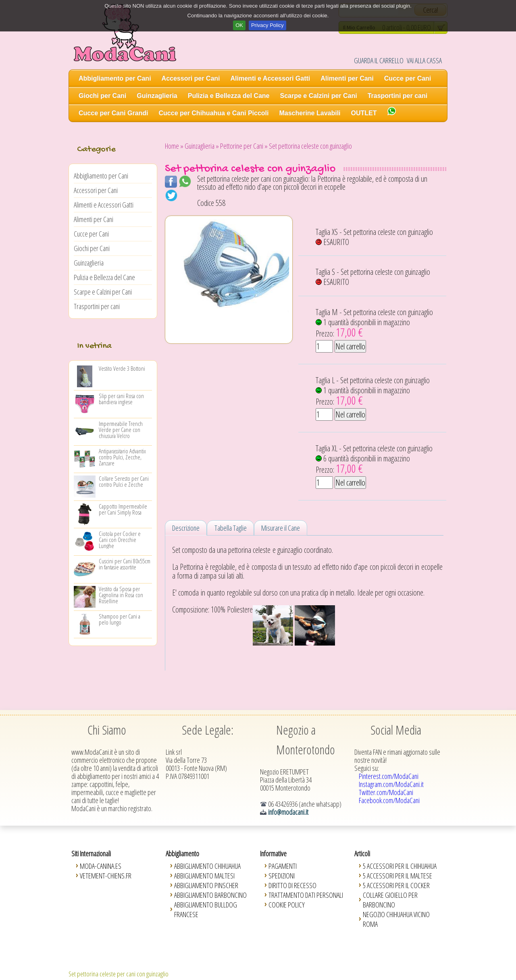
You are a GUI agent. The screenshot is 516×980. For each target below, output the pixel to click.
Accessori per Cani (191, 78)
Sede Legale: (208, 730)
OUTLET (364, 113)
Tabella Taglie (231, 528)
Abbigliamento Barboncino (210, 895)
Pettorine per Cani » (244, 146)
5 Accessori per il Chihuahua (400, 866)
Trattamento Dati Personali (306, 895)
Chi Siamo (107, 730)
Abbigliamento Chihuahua (207, 866)
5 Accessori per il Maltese (397, 876)
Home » (174, 146)
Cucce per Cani (408, 78)
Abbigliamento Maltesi (204, 876)
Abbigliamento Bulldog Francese (206, 909)
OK (239, 25)
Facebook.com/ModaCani (389, 800)
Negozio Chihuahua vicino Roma (396, 919)
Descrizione (186, 528)
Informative (273, 853)
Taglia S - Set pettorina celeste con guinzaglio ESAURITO (373, 277)
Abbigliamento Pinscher (206, 885)
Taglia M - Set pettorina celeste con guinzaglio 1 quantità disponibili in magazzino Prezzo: (374, 323)
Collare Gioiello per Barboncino (390, 900)
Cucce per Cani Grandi (113, 113)
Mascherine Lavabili (310, 113)
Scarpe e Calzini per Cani (318, 96)
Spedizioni (282, 876)
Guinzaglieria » (202, 146)
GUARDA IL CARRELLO (379, 60)
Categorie (96, 149)
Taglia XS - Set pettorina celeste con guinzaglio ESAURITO (374, 237)
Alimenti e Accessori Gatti (270, 78)
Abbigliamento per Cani (115, 78)
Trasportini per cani (397, 96)
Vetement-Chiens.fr (106, 876)
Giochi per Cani (102, 96)
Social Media (396, 730)
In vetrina (94, 346)
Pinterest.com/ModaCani (389, 776)
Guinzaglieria (157, 96)
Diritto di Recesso (292, 885)
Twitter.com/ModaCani (386, 792)
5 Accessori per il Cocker (396, 885)
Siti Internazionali (91, 853)
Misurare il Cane (281, 528)
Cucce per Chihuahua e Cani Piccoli (214, 113)
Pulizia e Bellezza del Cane (229, 96)
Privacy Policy (267, 25)
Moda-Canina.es (101, 866)
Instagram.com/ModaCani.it (391, 784)
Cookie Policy (287, 905)
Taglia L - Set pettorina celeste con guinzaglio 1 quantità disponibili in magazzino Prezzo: (373, 391)
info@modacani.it (288, 812)
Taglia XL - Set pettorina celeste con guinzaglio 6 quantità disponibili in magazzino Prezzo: (374, 459)
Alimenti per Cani (347, 78)
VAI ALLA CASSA (424, 60)
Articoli (362, 853)
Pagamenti (283, 866)
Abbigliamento (182, 853)
